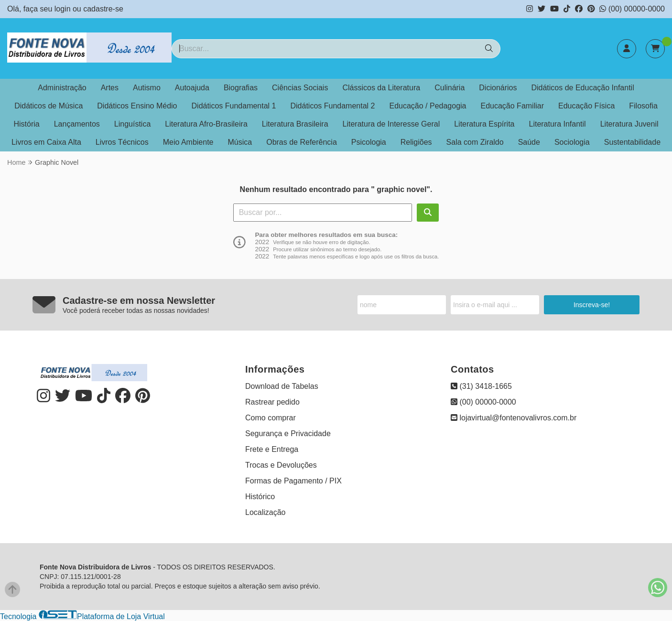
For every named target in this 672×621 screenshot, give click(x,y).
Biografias (241, 88)
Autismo (147, 88)
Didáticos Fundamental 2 (333, 106)
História (26, 124)
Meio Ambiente (188, 142)
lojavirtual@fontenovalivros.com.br (514, 418)
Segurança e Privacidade (288, 434)
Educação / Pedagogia (428, 106)
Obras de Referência (302, 142)
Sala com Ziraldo (475, 142)
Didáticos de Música (49, 106)
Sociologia (572, 142)
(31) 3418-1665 (481, 386)
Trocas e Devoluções (281, 465)
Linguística (133, 124)
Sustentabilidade (632, 142)
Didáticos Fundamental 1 (234, 106)
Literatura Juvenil (629, 124)
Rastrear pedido (272, 402)
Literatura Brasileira (295, 124)
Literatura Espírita (484, 124)
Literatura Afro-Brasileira (206, 124)
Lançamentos (77, 124)
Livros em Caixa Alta (46, 142)
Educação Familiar (513, 106)
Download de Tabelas (282, 386)
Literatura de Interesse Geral (391, 124)
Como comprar (271, 418)
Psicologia (369, 142)
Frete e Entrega (272, 449)
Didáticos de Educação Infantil (582, 88)
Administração (62, 88)
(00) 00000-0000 (632, 9)
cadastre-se (103, 9)
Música (240, 142)
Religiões (416, 142)
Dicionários (498, 88)
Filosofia (643, 106)
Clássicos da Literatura (381, 88)
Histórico (260, 497)
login (64, 9)
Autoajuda (192, 88)
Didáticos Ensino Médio (137, 106)
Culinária (450, 88)
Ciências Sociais (300, 88)
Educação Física (586, 106)
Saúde (529, 142)
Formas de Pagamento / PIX (293, 481)
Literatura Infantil (557, 124)
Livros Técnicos (122, 142)
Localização (266, 512)
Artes (110, 88)
